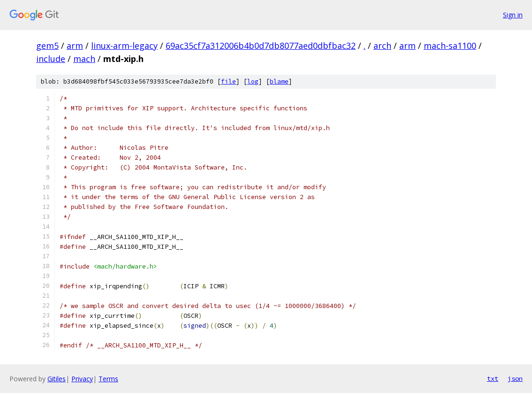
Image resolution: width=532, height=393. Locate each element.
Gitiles (57, 379)
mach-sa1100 (450, 46)
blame (279, 81)
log (253, 81)
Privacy (82, 379)
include (51, 59)
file (228, 81)
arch (382, 46)
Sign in (513, 15)
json (515, 378)
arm (75, 46)
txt (493, 378)
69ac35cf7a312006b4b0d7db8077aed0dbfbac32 (261, 46)
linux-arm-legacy (124, 46)
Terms (108, 379)
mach (84, 59)
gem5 (47, 46)
